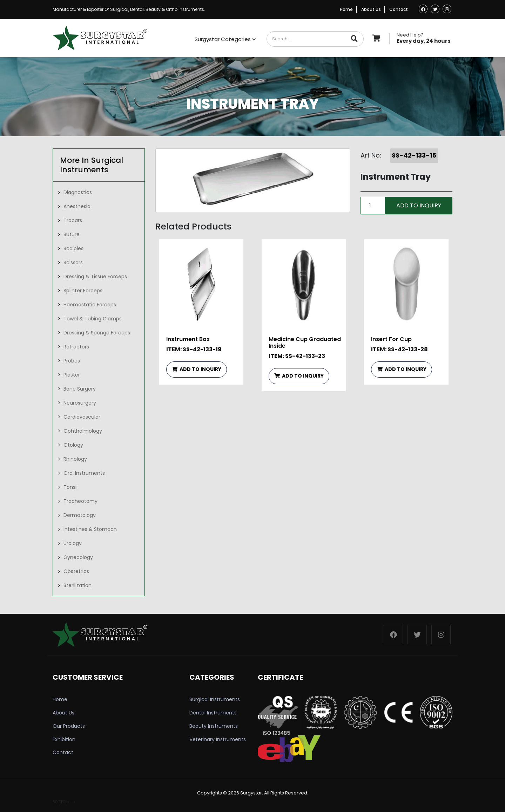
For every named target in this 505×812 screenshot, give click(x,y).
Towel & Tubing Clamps (93, 319)
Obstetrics (76, 571)
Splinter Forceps (83, 291)
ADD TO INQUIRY (197, 369)
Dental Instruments (213, 713)
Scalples (73, 248)
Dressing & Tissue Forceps (95, 277)
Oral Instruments (84, 473)
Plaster (72, 375)
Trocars (73, 220)
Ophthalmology (83, 431)
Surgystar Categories (225, 39)
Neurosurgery (80, 403)
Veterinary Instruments (218, 739)
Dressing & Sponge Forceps (97, 333)
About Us (371, 9)
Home (346, 9)
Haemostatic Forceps (90, 305)
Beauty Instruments (214, 726)
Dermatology (80, 515)
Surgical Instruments (215, 699)
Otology (73, 445)
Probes (72, 361)
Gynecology (78, 557)
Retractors (76, 347)
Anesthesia (77, 206)
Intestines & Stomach (90, 529)
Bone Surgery (80, 389)
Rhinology (75, 459)
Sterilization (78, 585)
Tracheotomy (80, 501)
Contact (399, 9)
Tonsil (70, 487)
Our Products (69, 726)
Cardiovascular (82, 417)
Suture (72, 234)
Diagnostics (78, 192)
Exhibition (64, 739)
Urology (73, 543)
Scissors (73, 262)
